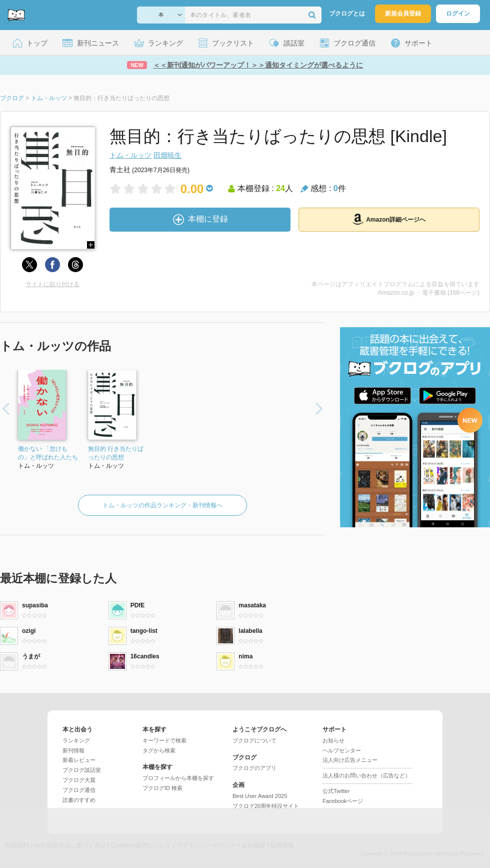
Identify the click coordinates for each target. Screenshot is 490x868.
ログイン (458, 14)
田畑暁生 (167, 155)
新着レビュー (79, 760)
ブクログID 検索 (162, 788)
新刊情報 (73, 750)
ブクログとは (347, 14)
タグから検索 (159, 750)
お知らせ (333, 740)
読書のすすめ (79, 800)
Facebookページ (343, 801)
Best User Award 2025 (260, 796)
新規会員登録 (403, 14)
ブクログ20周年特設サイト (266, 806)
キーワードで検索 (164, 740)
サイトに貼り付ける (52, 284)
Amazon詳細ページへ (389, 219)
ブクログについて (254, 740)
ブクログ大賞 (79, 780)
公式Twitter (336, 791)
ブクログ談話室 (82, 770)
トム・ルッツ (130, 155)
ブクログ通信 (79, 790)
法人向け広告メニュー (350, 760)
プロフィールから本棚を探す (178, 778)
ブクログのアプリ (254, 768)
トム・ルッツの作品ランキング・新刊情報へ (162, 505)
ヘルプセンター (342, 750)
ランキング (76, 740)
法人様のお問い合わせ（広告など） (366, 775)
